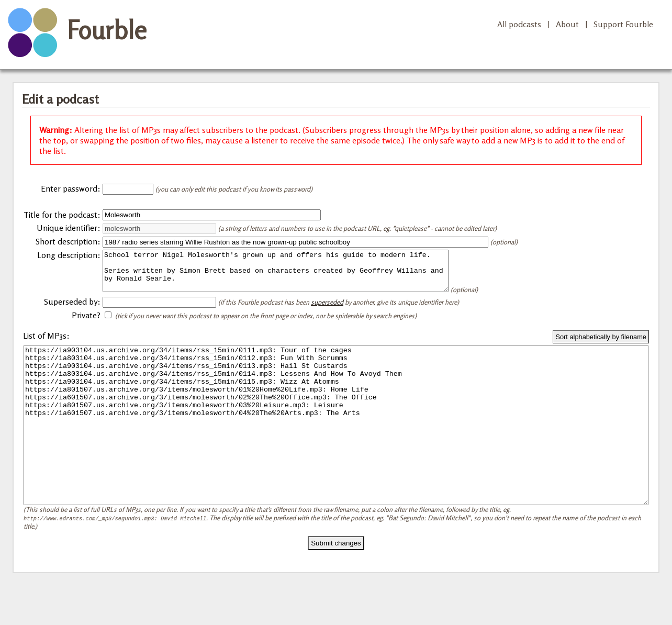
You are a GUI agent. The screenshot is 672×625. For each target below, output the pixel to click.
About (567, 24)
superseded (327, 310)
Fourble (107, 30)
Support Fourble (623, 24)
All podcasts (519, 24)
